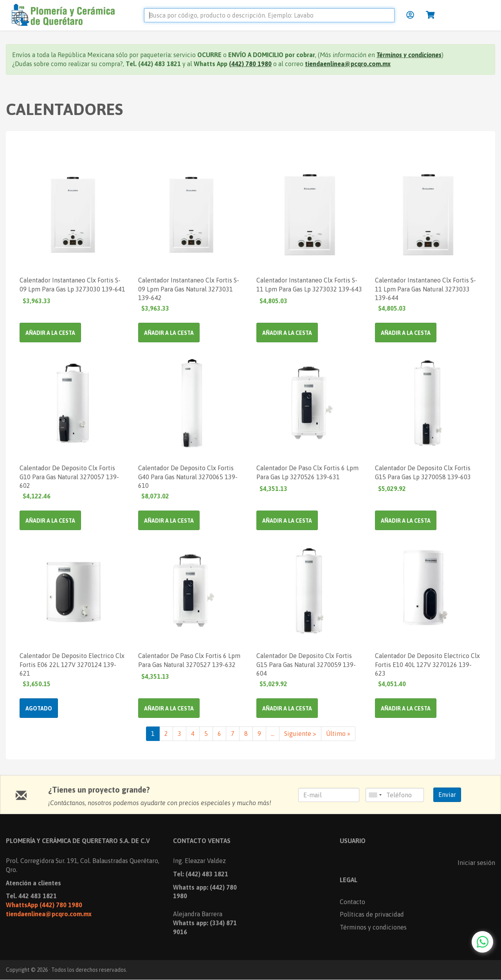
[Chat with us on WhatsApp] (482, 942)
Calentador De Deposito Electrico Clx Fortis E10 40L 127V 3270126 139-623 (427, 664)
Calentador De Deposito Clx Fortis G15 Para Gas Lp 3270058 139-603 (423, 472)
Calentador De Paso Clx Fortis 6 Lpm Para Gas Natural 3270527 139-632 (189, 660)
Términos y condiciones (373, 927)
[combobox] (375, 795)
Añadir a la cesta (50, 333)
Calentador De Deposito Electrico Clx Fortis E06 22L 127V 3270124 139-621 (72, 664)
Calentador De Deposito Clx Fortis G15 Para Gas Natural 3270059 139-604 (306, 664)
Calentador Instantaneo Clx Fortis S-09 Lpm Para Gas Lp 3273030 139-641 (72, 285)
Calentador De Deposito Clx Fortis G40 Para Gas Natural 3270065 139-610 (188, 477)
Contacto (352, 902)
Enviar (447, 795)
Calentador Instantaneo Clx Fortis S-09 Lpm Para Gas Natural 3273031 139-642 (189, 289)
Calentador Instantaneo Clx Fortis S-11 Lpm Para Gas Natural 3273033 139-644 (425, 289)
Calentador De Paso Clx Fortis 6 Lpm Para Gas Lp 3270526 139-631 (307, 472)
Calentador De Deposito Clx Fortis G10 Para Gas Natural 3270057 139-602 (69, 477)
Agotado (39, 708)
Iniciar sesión (476, 863)
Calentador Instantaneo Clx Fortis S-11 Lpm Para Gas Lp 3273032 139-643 (309, 285)
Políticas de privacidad (372, 914)
